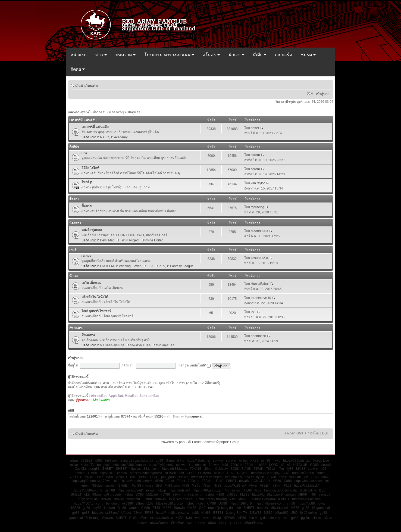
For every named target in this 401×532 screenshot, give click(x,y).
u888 (99, 461)
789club (236, 465)
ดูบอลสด (235, 523)
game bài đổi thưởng (84, 518)
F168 (231, 473)
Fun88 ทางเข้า (142, 486)
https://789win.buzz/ (207, 490)
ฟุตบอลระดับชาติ (112, 345)
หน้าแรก (79, 55)
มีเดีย (259, 55)
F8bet (170, 481)
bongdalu (104, 465)
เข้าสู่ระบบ (322, 94)
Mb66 (325, 477)
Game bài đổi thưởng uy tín (216, 499)
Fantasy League (182, 266)
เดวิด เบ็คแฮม (91, 283)
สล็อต (74, 461)
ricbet (190, 503)
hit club (219, 473)
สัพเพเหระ (76, 328)
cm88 (291, 503)
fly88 (290, 469)
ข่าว (101, 55)
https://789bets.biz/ (297, 461)
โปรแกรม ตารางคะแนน (169, 55)
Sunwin (214, 465)
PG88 (154, 477)
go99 (159, 461)
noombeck (258, 336)
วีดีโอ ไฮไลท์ (90, 168)
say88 (97, 508)
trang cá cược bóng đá (137, 461)
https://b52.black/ (306, 486)
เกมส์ (73, 250)
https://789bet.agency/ (146, 473)
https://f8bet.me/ (199, 461)
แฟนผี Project (129, 240)
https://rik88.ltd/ (290, 477)
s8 (283, 465)
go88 (172, 477)
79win (253, 486)
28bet (208, 469)
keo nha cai (197, 465)
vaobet (134, 508)
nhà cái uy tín (254, 477)
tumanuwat (194, 416)
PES (162, 266)
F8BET (231, 481)
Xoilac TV (87, 465)
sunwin (218, 461)
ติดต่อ (78, 69)
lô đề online (308, 490)
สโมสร (211, 55)
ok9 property (113, 494)
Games (86, 256)
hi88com (112, 461)
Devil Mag (107, 240)
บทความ (126, 55)
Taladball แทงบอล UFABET (270, 499)
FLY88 (246, 469)
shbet (321, 473)
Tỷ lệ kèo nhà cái (181, 499)
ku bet (243, 461)
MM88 (301, 469)
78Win (271, 477)
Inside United (154, 240)
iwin (189, 518)
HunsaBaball (260, 284)
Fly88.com (172, 486)
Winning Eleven (130, 266)
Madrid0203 (259, 231)
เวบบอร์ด (283, 55)
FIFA (150, 266)
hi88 (225, 465)
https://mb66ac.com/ (307, 499)
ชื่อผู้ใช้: (73, 365)
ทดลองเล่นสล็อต (161, 518)
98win (97, 494)
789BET (87, 461)
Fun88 (147, 499)
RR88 (149, 513)
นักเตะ (236, 55)
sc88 (195, 513)
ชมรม (308, 55)
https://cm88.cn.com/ (144, 469)
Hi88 (186, 486)
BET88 (218, 513)
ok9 (181, 473)
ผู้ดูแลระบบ (83, 400)
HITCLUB (300, 465)
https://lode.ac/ (179, 490)
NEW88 (170, 473)
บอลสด (200, 523)
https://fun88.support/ (267, 494)
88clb (99, 477)
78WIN (259, 469)
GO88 (314, 465)
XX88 (254, 461)
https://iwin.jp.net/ (130, 490)
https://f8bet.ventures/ (207, 477)
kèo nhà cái (234, 477)
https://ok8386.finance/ (130, 465)
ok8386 (232, 494)
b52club (152, 494)
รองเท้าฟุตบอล (140, 345)
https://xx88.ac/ (235, 486)
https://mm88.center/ (137, 481)
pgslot (305, 518)
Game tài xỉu (175, 461)
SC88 (235, 469)
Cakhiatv (222, 469)
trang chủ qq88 (303, 473)
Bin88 (122, 508)
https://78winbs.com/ (269, 503)
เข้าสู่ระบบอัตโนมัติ (195, 365)
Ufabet (126, 513)
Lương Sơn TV (237, 513)
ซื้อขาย (74, 199)
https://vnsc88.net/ (105, 513)
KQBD (274, 465)
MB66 (159, 481)
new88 (244, 481)
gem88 (110, 490)
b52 (324, 469)
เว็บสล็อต (178, 523)
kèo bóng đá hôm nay (264, 518)
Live (85, 153)
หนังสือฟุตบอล (92, 230)
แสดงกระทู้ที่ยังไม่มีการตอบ (87, 112)
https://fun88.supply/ (266, 473)
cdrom (255, 155)
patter (255, 128)
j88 (164, 477)
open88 (80, 473)
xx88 (109, 477)
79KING (196, 469)
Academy (121, 137)
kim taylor (258, 183)
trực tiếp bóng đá (220, 508)
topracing (257, 207)
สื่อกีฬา (74, 147)
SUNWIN (205, 473)
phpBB (184, 442)
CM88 (93, 473)
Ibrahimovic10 (261, 298)
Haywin (110, 508)
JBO (286, 473)
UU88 (223, 503)
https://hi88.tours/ (175, 469)
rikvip (277, 461)
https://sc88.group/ (170, 503)
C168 (315, 477)
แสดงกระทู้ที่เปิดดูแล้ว (125, 112)
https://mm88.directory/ (173, 513)
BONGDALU (261, 481)
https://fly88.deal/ (161, 465)
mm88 (266, 461)
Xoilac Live (321, 461)
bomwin (160, 499)
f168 (322, 490)
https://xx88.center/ (113, 473)
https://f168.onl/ (241, 503)
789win (271, 469)
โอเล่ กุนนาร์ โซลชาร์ (96, 311)
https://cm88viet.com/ (272, 508)
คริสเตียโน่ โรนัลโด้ (95, 297)
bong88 (94, 469)
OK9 (202, 508)
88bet (140, 503)
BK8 (133, 477)
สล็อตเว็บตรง (159, 523)
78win (88, 477)
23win (138, 513)
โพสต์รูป (87, 182)
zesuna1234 (260, 258)
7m (282, 469)
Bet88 (143, 477)
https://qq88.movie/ (311, 503)
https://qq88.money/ (86, 481)
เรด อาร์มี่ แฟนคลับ (83, 120)
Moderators (101, 400)
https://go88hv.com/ (88, 490)
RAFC (104, 137)
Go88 (288, 481)
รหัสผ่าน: (128, 365)
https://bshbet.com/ (308, 481)
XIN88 (206, 513)
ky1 (253, 312)
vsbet (210, 494)
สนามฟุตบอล (165, 345)
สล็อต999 (282, 513)
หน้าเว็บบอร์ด (88, 85)
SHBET (108, 469)
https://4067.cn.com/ (89, 503)
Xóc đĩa (80, 469)
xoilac (74, 465)
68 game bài (321, 508)
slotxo (317, 518)
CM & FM (107, 266)
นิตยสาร (75, 223)
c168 (150, 503)
